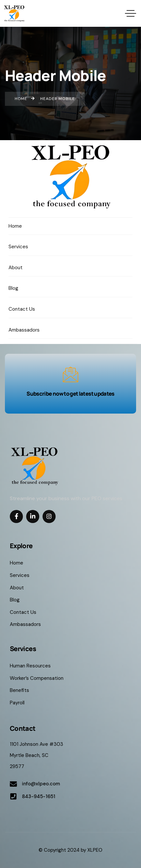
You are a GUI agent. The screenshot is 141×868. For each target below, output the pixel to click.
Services (20, 575)
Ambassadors (25, 624)
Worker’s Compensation (37, 678)
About (17, 588)
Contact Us (23, 612)
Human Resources (30, 666)
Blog (15, 600)
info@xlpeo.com (41, 784)
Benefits (19, 690)
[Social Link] (16, 516)
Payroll (17, 703)
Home (17, 563)
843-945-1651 (39, 796)
